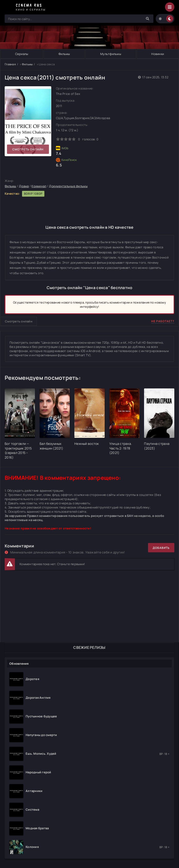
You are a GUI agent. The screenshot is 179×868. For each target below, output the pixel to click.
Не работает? (163, 321)
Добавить (161, 548)
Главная (10, 64)
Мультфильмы (111, 54)
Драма (24, 186)
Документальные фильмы (68, 186)
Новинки (158, 54)
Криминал (39, 186)
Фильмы (64, 54)
